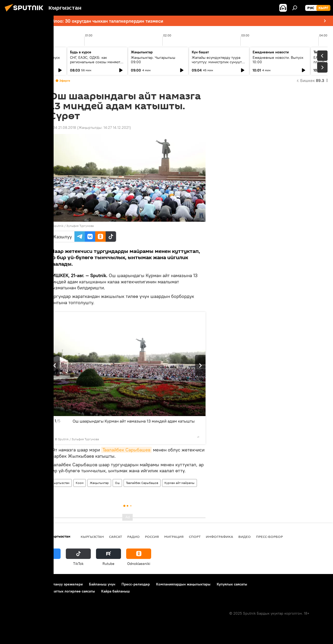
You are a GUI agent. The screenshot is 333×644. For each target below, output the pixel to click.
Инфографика (219, 537)
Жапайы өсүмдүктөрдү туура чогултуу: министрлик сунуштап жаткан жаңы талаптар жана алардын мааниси (219, 64)
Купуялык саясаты (232, 584)
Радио (133, 537)
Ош (117, 483)
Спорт (195, 537)
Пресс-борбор (269, 537)
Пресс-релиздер (136, 584)
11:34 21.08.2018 (63, 127)
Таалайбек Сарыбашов (142, 483)
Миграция (174, 537)
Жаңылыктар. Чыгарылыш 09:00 (153, 60)
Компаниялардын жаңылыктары (183, 584)
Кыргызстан (61, 483)
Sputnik (58, 226)
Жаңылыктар (99, 483)
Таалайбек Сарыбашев (126, 450)
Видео (245, 537)
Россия (152, 537)
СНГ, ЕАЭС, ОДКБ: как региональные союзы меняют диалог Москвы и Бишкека (95, 62)
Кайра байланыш (116, 591)
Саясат (116, 537)
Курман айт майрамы (180, 483)
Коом (80, 483)
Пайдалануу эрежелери (63, 584)
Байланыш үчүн (102, 584)
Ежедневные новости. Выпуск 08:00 (34, 60)
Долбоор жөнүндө (21, 584)
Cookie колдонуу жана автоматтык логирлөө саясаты (50, 591)
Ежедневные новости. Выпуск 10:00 (278, 60)
